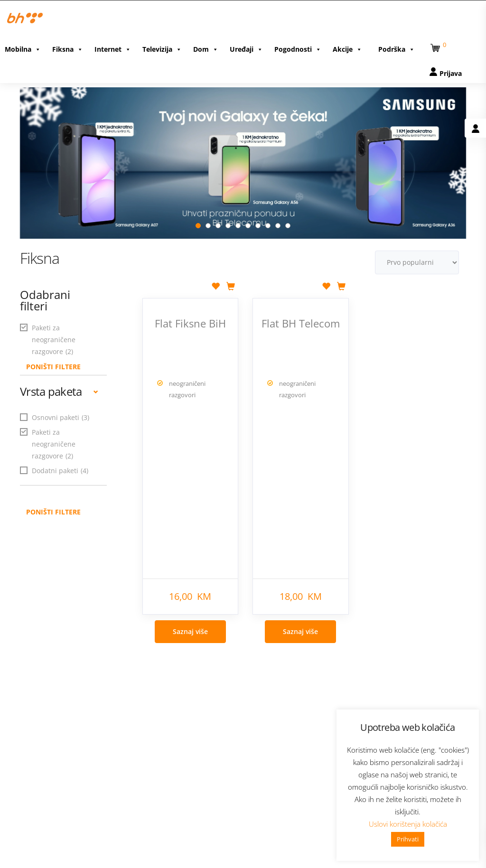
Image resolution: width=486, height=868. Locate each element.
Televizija (162, 49)
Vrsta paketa (59, 388)
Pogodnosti (298, 49)
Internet (113, 49)
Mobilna (23, 49)
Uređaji (246, 49)
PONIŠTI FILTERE (53, 363)
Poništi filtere (53, 509)
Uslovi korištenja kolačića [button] (408, 824)
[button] (437, 46)
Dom (206, 49)
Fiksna (68, 49)
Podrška (397, 49)
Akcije (347, 49)
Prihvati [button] (408, 839)
